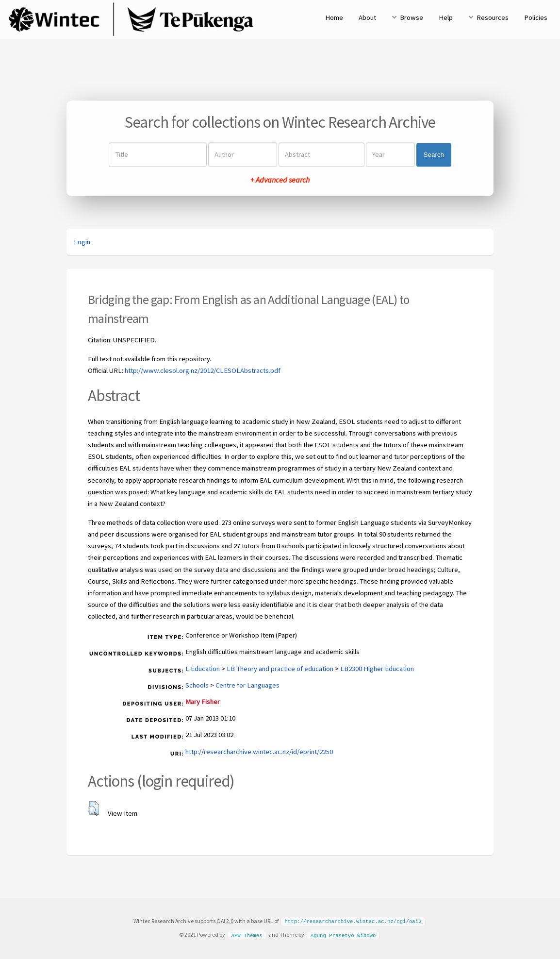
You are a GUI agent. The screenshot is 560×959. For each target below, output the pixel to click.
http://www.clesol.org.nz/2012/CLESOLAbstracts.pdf (203, 370)
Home (334, 17)
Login (82, 242)
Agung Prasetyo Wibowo (343, 934)
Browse (412, 17)
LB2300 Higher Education (377, 669)
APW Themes (247, 934)
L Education (203, 669)
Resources (493, 17)
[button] (93, 808)
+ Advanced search (280, 180)
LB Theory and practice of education (280, 669)
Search (434, 155)
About (367, 17)
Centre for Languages (247, 685)
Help (446, 17)
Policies (536, 17)
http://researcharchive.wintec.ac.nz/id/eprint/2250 (259, 752)
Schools (197, 685)
